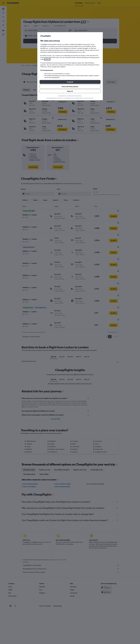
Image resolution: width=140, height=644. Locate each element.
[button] (70, 82)
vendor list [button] (47, 59)
